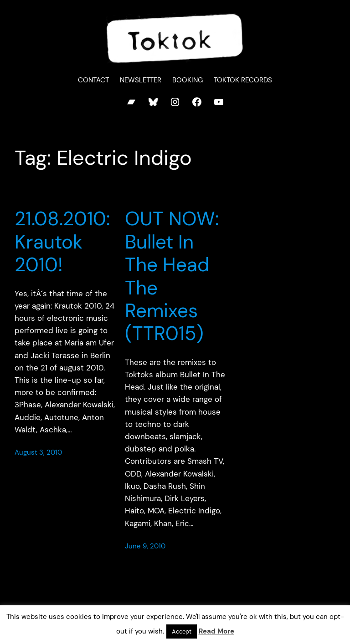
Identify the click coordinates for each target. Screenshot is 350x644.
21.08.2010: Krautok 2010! (62, 242)
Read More (216, 631)
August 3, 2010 (38, 452)
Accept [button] (182, 631)
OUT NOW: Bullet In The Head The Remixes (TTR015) (172, 276)
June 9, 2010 (145, 546)
